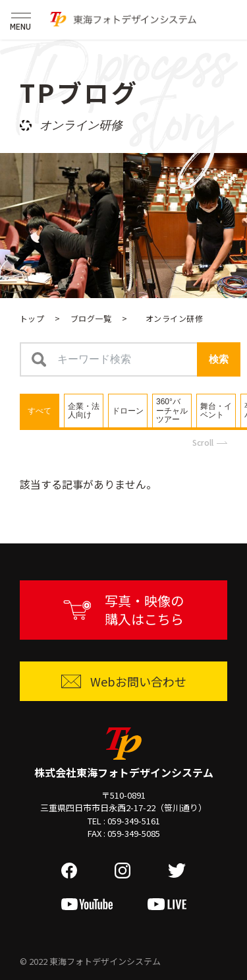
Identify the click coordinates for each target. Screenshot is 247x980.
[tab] (40, 411)
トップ (32, 318)
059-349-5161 (134, 821)
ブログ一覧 (91, 318)
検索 (219, 359)
